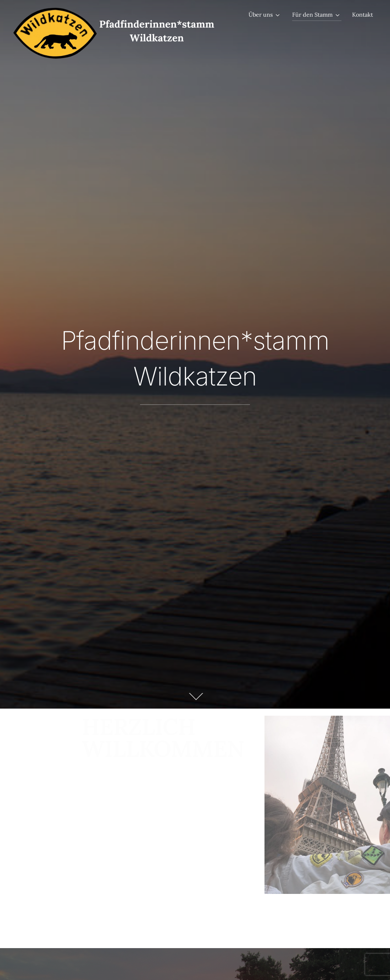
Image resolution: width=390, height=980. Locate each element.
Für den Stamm (312, 15)
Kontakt (363, 15)
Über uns (261, 15)
